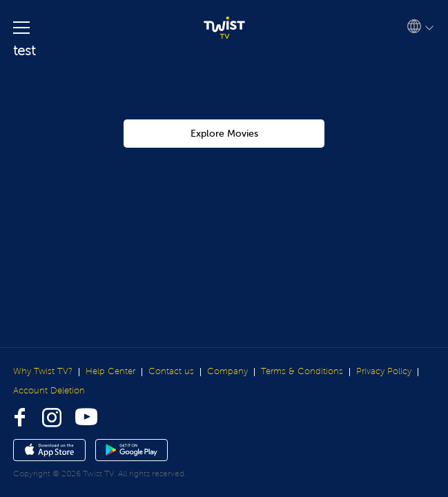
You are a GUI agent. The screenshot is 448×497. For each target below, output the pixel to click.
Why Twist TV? (43, 371)
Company (227, 371)
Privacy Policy (384, 371)
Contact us (171, 371)
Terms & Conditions (302, 371)
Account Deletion (49, 391)
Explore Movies (224, 134)
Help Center (110, 371)
